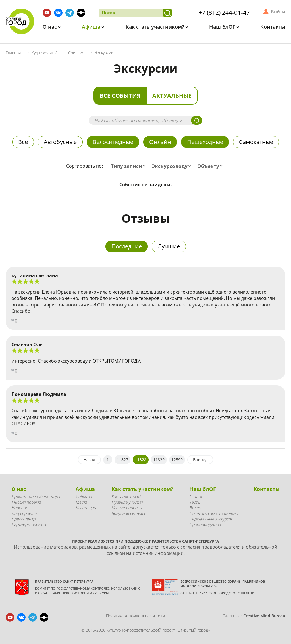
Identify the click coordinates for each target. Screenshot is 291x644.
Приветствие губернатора (36, 496)
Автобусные (60, 142)
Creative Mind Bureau (264, 616)
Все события (120, 96)
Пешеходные (205, 142)
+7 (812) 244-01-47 (224, 12)
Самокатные (256, 142)
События (84, 496)
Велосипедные (113, 142)
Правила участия (127, 502)
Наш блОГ (223, 27)
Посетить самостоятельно (214, 513)
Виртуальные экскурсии (211, 519)
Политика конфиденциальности (135, 616)
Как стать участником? (156, 27)
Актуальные (172, 96)
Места (81, 502)
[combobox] (129, 166)
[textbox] (129, 166)
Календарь (86, 508)
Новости (19, 508)
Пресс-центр (23, 519)
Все (23, 142)
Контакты (273, 27)
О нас (50, 27)
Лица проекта (24, 513)
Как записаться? (126, 496)
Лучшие (169, 246)
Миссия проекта (26, 502)
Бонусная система (128, 513)
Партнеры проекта (29, 524)
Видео (195, 508)
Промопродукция (205, 524)
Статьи (196, 496)
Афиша (92, 27)
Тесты (195, 502)
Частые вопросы (127, 508)
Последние (127, 246)
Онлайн (160, 142)
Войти (278, 12)
